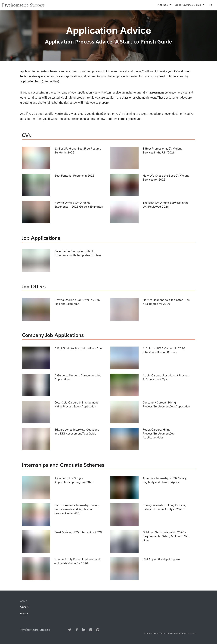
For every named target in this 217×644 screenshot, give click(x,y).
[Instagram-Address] (91, 630)
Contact (24, 607)
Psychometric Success (23, 5)
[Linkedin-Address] (84, 630)
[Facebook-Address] (77, 630)
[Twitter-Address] (70, 630)
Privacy (24, 614)
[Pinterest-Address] (98, 630)
